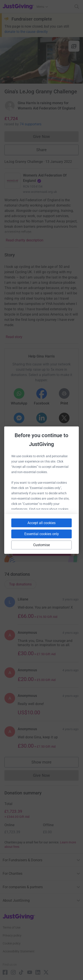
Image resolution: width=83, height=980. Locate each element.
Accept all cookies (41, 523)
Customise (42, 545)
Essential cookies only (42, 534)
